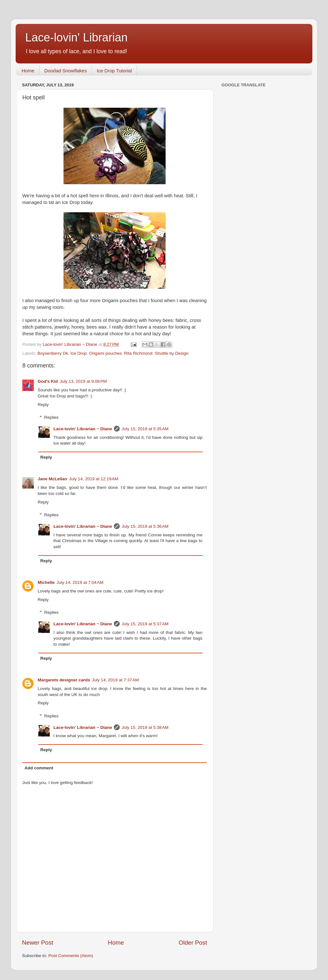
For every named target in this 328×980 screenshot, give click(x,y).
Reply (43, 405)
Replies (52, 417)
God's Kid (48, 381)
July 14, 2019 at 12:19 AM (93, 479)
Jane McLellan (52, 479)
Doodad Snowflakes (66, 71)
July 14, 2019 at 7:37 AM (115, 680)
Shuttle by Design (172, 353)
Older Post (193, 943)
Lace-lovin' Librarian (76, 37)
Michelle (46, 582)
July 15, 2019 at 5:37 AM (145, 624)
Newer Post (38, 943)
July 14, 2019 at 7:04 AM (80, 582)
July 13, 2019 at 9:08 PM (83, 381)
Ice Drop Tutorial (114, 71)
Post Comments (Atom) (71, 956)
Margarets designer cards (64, 680)
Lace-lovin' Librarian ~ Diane (83, 429)
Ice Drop (79, 353)
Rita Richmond (138, 353)
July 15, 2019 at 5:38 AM (145, 727)
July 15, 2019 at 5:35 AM (145, 429)
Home (28, 71)
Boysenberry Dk (53, 353)
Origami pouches (105, 353)
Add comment (39, 768)
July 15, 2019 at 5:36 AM (145, 526)
